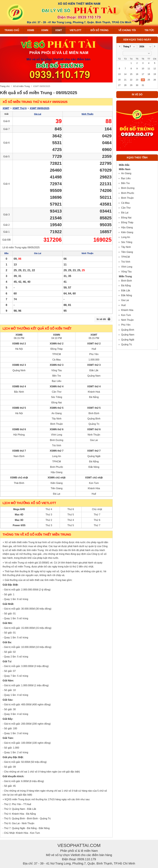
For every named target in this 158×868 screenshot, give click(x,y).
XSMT (59, 30)
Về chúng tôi (127, 30)
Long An (126, 237)
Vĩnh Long (127, 267)
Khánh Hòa (127, 310)
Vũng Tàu (126, 272)
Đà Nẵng (126, 286)
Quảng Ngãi (128, 340)
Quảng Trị (127, 344)
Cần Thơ (126, 208)
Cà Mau (125, 203)
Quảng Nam (128, 335)
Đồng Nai (126, 218)
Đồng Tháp (127, 222)
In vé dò (103, 319)
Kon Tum (126, 315)
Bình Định (127, 281)
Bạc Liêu (126, 178)
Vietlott (76, 30)
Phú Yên (126, 325)
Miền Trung (125, 276)
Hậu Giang (127, 227)
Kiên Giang (127, 232)
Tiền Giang (127, 252)
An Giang (126, 173)
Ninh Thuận (87, 114)
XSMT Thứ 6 (20, 108)
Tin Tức (149, 30)
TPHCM (125, 257)
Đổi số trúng (100, 30)
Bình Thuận (127, 198)
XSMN (45, 30)
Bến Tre (125, 183)
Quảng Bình (128, 330)
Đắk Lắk (126, 291)
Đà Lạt (125, 213)
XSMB (31, 30)
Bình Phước (128, 193)
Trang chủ (12, 30)
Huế (123, 305)
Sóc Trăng (127, 242)
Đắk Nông (127, 295)
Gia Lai (38, 114)
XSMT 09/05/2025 (40, 108)
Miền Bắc (124, 165)
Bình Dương (128, 188)
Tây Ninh (126, 247)
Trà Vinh (126, 262)
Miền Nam (125, 169)
